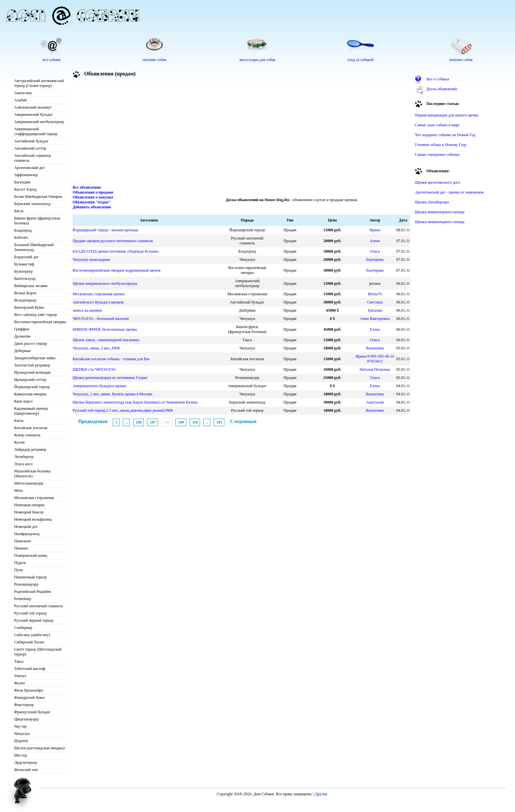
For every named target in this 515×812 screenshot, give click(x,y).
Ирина (375, 230)
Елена (375, 329)
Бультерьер (23, 271)
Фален (20, 683)
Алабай (20, 100)
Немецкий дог (26, 527)
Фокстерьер (24, 705)
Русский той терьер (30, 613)
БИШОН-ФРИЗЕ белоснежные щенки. (105, 329)
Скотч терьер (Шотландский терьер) (38, 652)
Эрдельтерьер (26, 762)
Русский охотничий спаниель (39, 606)
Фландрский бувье (30, 697)
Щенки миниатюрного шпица (440, 212)
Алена (375, 241)
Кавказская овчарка (30, 394)
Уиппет (20, 676)
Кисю (19, 421)
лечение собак (461, 60)
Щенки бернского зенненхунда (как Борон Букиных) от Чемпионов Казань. (135, 402)
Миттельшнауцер (29, 483)
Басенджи (22, 182)
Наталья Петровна (375, 369)
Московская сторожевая (34, 498)
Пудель (20, 563)
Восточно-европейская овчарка (40, 322)
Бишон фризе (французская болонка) (37, 221)
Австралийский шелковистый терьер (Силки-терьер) (39, 83)
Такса (19, 661)
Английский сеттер (30, 148)
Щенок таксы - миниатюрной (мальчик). (106, 340)
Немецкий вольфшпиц (33, 519)
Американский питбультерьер (39, 122)
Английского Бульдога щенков (98, 302)
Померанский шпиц (31, 555)
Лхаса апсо (23, 464)
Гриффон (22, 329)
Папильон (22, 541)
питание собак (155, 60)
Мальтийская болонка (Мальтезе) (32, 474)
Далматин (22, 336)
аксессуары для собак (257, 60)
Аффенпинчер (26, 175)
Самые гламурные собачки (437, 155)
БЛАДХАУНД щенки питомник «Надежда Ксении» (116, 251)
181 (219, 422)
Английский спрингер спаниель (33, 158)
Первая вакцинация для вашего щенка (447, 115)
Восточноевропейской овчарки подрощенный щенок (117, 270)
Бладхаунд (23, 230)
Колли (19, 442)
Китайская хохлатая (31, 428)
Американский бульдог (34, 115)
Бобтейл (21, 238)
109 (181, 422)
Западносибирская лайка (35, 358)
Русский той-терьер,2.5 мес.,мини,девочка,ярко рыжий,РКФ (123, 410)
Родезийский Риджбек (33, 592)
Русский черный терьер (34, 620)
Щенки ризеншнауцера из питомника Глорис (110, 378)
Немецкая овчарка (29, 505)
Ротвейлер (23, 599)
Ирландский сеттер (30, 380)
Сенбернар (23, 628)
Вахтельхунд (25, 279)
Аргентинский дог (29, 168)
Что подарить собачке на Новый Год (445, 135)
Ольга (375, 251)
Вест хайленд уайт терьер (36, 315)
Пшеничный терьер (30, 577)
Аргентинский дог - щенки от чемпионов (449, 192)
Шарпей (21, 741)
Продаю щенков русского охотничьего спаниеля (113, 241)
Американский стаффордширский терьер (36, 131)
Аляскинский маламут (33, 107)
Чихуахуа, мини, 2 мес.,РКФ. (97, 348)
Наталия (375, 310)
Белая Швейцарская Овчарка (38, 197)
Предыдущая (93, 421)
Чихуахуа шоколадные (91, 260)
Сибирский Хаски (29, 642)
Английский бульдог (31, 141)
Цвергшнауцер (26, 719)
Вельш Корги (25, 293)
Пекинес (21, 548)
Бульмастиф (24, 264)
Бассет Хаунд (25, 189)
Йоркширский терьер (32, 387)
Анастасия (375, 402)
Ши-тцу (21, 755)
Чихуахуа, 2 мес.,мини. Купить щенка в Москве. (113, 394)
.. (126, 422)
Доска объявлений (442, 89)
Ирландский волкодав (32, 372)
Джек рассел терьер (31, 344)
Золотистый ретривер (32, 365)
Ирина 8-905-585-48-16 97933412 (375, 359)
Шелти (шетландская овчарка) (39, 748)
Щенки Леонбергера (432, 202)
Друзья (321, 794)
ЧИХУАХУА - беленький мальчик (101, 319)
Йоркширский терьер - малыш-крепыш (105, 230)
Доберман (22, 351)
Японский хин (26, 770)
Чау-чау (21, 726)
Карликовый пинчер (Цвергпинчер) (31, 411)
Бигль (19, 211)
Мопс (19, 490)
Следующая (243, 421)
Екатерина (375, 260)
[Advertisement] (241, 133)
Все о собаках (438, 79)
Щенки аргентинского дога (437, 182)
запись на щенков (87, 310)
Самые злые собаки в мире (437, 125)
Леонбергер (24, 457)
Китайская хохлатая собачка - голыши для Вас (111, 359)
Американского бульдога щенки (99, 386)
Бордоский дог (26, 257)
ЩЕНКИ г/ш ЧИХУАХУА (94, 369)
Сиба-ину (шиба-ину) (32, 635)
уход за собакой (361, 60)
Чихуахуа (22, 734)
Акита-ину (23, 93)
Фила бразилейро (29, 690)
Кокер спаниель (27, 435)
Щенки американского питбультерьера (105, 283)
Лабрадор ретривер (30, 449)
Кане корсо (23, 401)
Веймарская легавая (31, 286)
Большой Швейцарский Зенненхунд (34, 247)
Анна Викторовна (375, 319)
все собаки (52, 60)
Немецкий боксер (29, 512)
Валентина (375, 348)
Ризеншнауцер (26, 584)
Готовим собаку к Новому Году (441, 145)
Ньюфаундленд (27, 534)
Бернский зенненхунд (32, 204)
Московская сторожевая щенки (99, 294)
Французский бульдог (32, 712)
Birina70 (375, 294)
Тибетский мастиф (30, 669)
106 (139, 422)
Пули (19, 570)
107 (153, 422)
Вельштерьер (25, 300)
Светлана (375, 302)
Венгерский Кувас (29, 307)
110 (195, 422)
